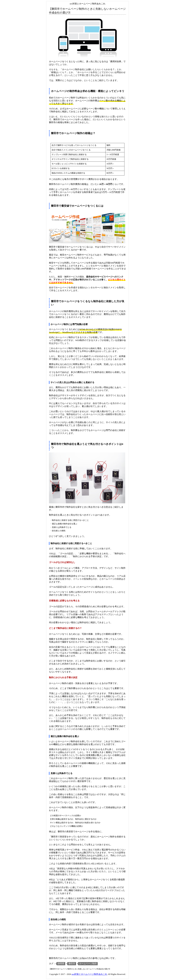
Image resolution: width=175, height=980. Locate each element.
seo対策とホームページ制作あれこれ (89, 974)
